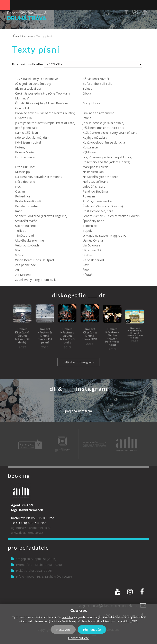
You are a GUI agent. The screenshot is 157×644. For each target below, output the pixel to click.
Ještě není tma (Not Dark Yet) (103, 128)
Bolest (87, 88)
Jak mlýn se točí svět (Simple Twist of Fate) (45, 123)
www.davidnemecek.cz (27, 533)
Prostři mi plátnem (28, 206)
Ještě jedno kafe (26, 128)
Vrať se (88, 255)
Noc (18, 186)
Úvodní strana (23, 36)
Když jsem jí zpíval (28, 142)
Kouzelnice (90, 147)
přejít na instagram (78, 411)
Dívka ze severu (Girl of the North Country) (45, 113)
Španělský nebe (93, 221)
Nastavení (63, 630)
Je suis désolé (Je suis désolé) (103, 123)
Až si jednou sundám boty (33, 84)
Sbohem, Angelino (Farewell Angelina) (41, 216)
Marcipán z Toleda (95, 167)
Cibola (87, 93)
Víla (17, 250)
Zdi (17, 270)
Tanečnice (90, 226)
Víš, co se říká (92, 250)
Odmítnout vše (78, 638)
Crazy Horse (91, 103)
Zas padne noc (25, 265)
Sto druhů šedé (26, 226)
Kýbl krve (89, 152)
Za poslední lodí (94, 260)
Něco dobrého (25, 182)
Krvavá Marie (24, 152)
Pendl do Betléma (95, 191)
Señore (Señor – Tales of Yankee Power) (111, 216)
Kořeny (20, 147)
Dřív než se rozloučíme (99, 113)
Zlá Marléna (23, 275)
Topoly (87, 231)
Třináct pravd (25, 235)
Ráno (19, 211)
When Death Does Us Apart (35, 260)
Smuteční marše (26, 221)
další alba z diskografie (79, 366)
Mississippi (23, 172)
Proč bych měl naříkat (98, 201)
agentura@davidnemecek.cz (31, 528)
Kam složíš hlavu (26, 133)
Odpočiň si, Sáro (94, 186)
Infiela (87, 118)
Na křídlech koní (93, 172)
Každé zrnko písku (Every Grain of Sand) (110, 133)
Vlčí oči (20, 255)
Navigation (5, 5)
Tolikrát (20, 231)
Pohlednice (23, 196)
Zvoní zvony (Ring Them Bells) (36, 280)
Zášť (86, 265)
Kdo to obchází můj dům (32, 137)
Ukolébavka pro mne (30, 240)
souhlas (68, 617)
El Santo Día (23, 118)
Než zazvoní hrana (95, 182)
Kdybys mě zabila (95, 137)
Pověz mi (89, 196)
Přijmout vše (92, 630)
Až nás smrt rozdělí (96, 79)
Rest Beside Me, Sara (98, 211)
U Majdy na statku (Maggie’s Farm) (107, 235)
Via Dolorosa (91, 245)
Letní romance (25, 157)
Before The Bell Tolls (97, 84)
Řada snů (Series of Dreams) (103, 206)
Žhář (86, 270)
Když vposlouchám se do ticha (104, 142)
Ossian (20, 191)
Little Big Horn (25, 167)
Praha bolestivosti (28, 201)
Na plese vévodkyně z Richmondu (39, 177)
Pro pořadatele (28, 548)
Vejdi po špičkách (27, 245)
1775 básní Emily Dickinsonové (37, 79)
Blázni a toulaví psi (28, 88)
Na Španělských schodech (100, 177)
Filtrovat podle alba (27, 64)
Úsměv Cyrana (93, 240)
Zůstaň (88, 275)
